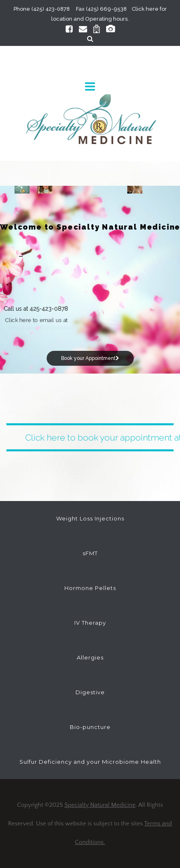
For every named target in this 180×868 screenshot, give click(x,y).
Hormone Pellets (90, 588)
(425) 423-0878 (51, 9)
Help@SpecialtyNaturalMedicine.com (53, 328)
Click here (145, 9)
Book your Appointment (90, 358)
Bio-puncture (90, 727)
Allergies (90, 657)
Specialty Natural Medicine (100, 805)
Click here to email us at (37, 320)
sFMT (90, 553)
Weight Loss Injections (90, 518)
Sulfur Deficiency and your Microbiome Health (90, 762)
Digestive (90, 692)
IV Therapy (90, 623)
